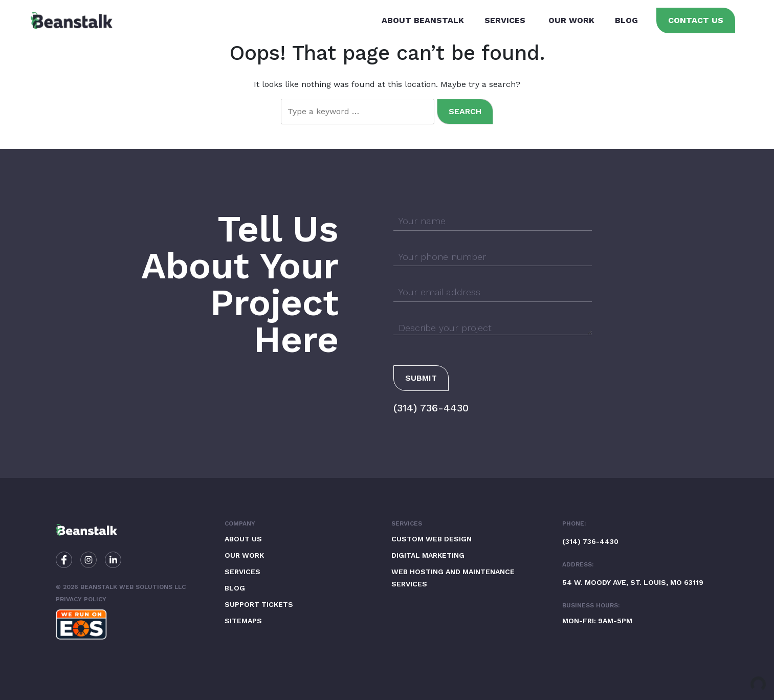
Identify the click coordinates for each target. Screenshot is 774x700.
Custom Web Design (432, 539)
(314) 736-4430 (431, 408)
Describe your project (445, 328)
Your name (422, 221)
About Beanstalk (423, 20)
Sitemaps (243, 621)
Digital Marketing (428, 555)
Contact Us (696, 20)
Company (240, 523)
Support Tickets (259, 604)
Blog (626, 20)
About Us (243, 539)
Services (505, 20)
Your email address (439, 292)
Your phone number (442, 257)
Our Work (571, 20)
